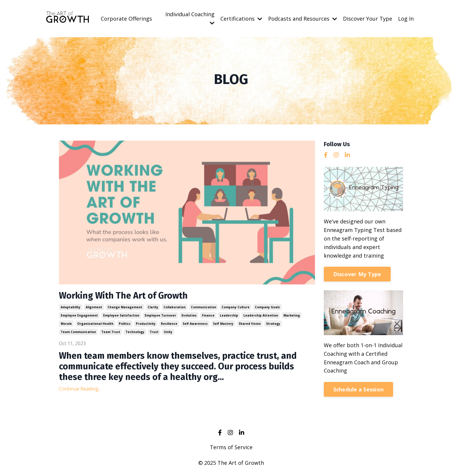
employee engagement (79, 315)
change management (125, 307)
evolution (189, 315)
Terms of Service (231, 447)
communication (204, 307)
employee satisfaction (121, 315)
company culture (236, 307)
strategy (273, 324)
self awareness (195, 324)
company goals (267, 307)
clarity (153, 307)
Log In (406, 19)
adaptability (71, 307)
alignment (94, 307)
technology (135, 332)
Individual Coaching (190, 18)
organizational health (95, 324)
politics (125, 324)
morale (66, 324)
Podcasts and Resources (303, 19)
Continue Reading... (80, 389)
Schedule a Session (359, 389)
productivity (146, 324)
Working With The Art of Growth (123, 296)
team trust (111, 332)
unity (168, 332)
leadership (229, 315)
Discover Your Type (368, 19)
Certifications (241, 19)
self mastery (223, 324)
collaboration (175, 307)
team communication (78, 332)
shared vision (250, 324)
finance (208, 315)
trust (154, 332)
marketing (292, 315)
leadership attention (261, 315)
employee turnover (160, 315)
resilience (169, 324)
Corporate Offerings (126, 19)
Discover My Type (357, 274)
